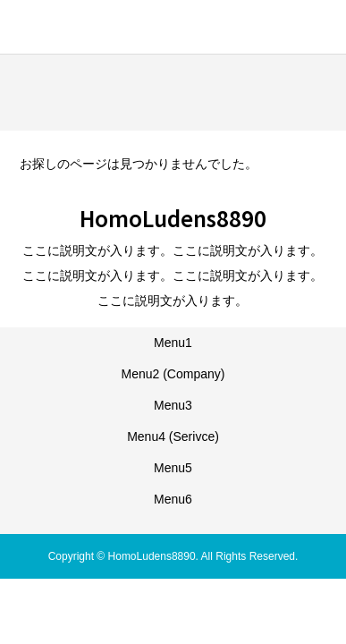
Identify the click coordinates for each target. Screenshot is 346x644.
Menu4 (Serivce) (173, 436)
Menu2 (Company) (173, 374)
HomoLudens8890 (113, 25)
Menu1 (173, 343)
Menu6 (173, 499)
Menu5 (173, 468)
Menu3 (173, 405)
